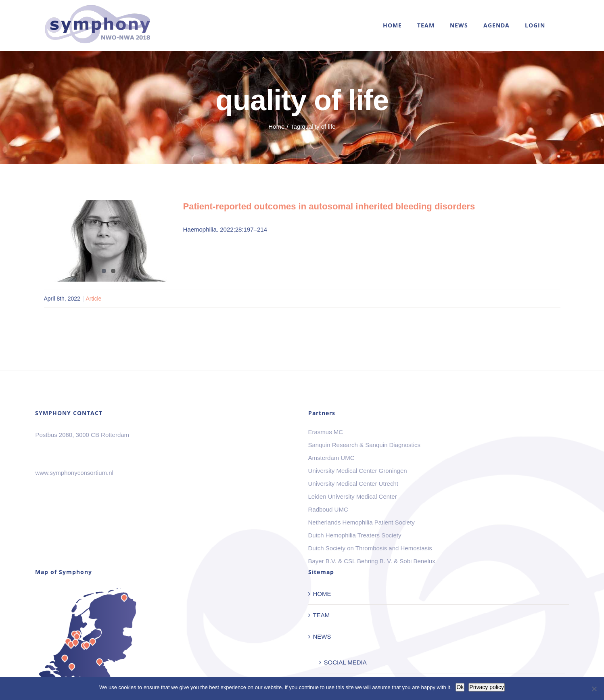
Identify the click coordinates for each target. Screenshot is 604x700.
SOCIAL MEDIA (345, 662)
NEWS (322, 636)
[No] (594, 689)
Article (93, 299)
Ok (460, 687)
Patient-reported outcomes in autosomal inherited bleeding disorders (329, 206)
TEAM (322, 615)
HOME (322, 594)
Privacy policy (487, 687)
